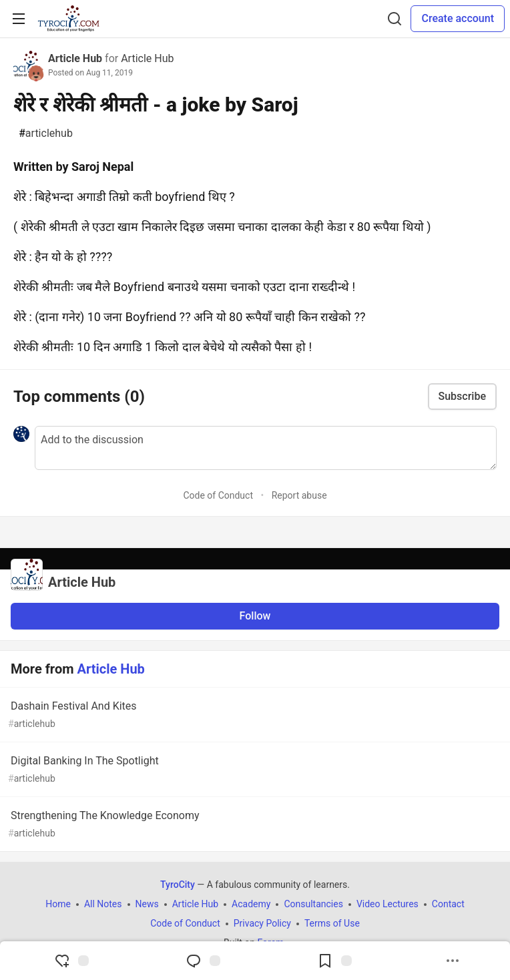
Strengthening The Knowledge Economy (254, 825)
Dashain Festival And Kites (254, 715)
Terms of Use (332, 923)
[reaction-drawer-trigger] (71, 961)
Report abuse (299, 495)
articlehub (46, 134)
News (147, 904)
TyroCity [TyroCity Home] (178, 885)
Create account (458, 18)
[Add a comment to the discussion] (266, 448)
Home (58, 904)
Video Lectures (388, 904)
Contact (448, 904)
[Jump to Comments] (203, 961)
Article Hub (75, 58)
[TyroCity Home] (68, 19)
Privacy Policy (262, 923)
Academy (251, 904)
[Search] (395, 19)
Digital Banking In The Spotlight (254, 770)
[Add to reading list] (334, 961)
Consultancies (313, 904)
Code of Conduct (218, 495)
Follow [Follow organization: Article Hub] (255, 616)
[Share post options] (453, 961)
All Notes (103, 904)
